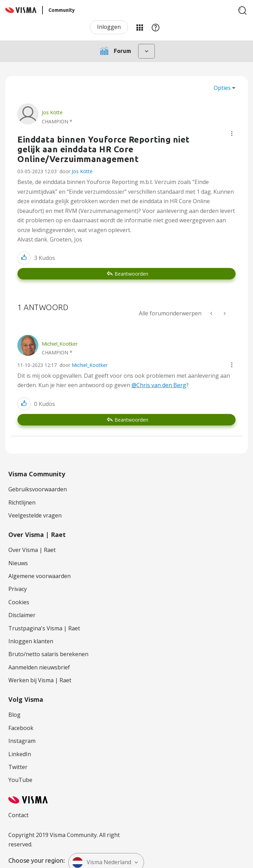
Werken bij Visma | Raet (40, 680)
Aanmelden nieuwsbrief (39, 667)
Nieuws (18, 563)
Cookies (19, 602)
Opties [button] (222, 88)
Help (156, 27)
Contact (18, 815)
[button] (232, 133)
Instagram (22, 741)
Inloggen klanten (31, 641)
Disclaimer (22, 615)
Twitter (18, 767)
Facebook (21, 728)
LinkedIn (20, 754)
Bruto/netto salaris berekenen (48, 654)
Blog (14, 715)
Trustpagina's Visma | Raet (44, 628)
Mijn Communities (140, 27)
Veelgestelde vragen (35, 515)
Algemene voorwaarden (39, 576)
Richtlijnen (22, 502)
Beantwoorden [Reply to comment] (131, 420)
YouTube (20, 780)
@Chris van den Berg (159, 385)
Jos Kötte (82, 171)
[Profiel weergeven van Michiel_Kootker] (60, 344)
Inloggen (109, 27)
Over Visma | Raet (32, 550)
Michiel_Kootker (90, 365)
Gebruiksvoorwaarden (38, 489)
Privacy (18, 589)
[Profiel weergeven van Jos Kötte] (52, 112)
